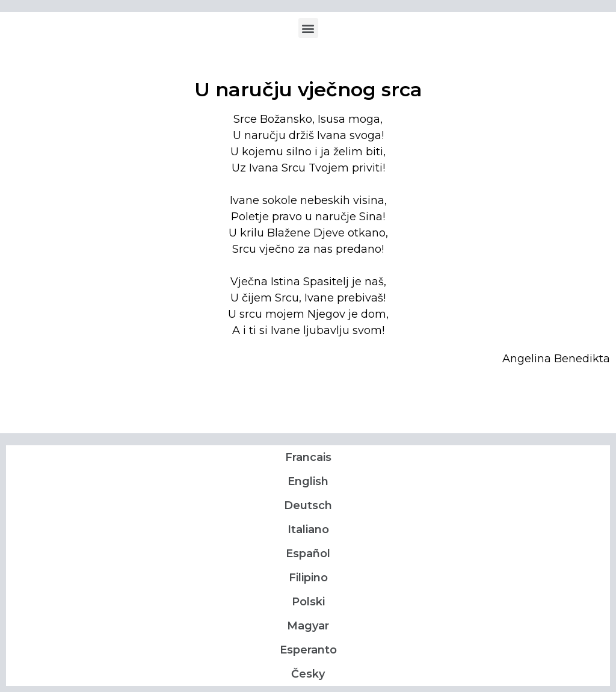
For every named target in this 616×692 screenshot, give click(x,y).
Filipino (308, 578)
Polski (308, 602)
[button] (308, 28)
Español (308, 554)
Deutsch (308, 505)
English (308, 481)
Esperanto (308, 650)
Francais (308, 457)
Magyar (308, 626)
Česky (308, 674)
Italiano (308, 530)
